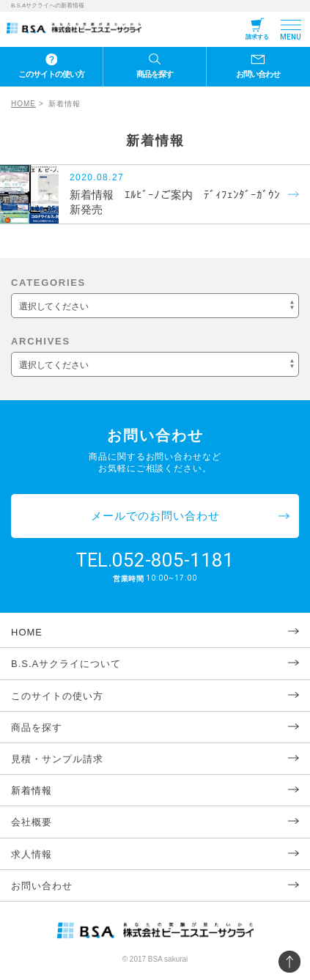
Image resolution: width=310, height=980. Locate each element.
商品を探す (155, 74)
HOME (23, 104)
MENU (291, 37)
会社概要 (32, 822)
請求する (257, 37)
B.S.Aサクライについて (66, 664)
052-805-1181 (173, 560)
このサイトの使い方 (51, 74)
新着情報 (32, 791)
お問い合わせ (258, 74)
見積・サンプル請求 (57, 759)
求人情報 (32, 854)
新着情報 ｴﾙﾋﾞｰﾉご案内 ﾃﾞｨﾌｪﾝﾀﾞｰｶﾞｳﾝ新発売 (175, 202)
